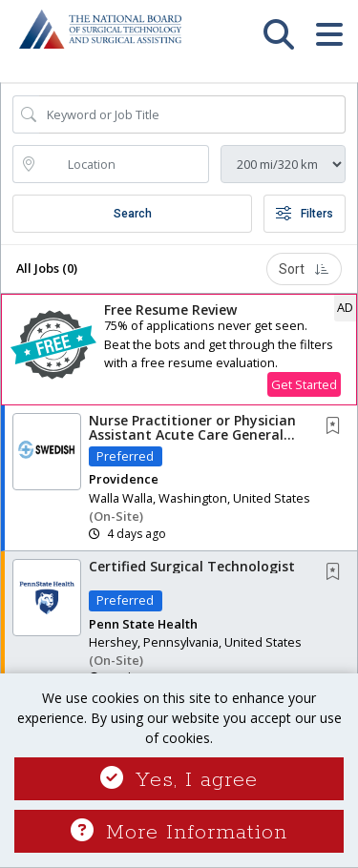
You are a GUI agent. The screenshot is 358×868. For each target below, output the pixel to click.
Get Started (304, 384)
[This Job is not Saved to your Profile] (337, 427)
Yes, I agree (179, 780)
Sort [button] (304, 269)
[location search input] (124, 164)
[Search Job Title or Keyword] (192, 114)
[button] (329, 43)
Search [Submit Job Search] (133, 214)
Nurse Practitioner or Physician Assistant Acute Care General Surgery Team (192, 435)
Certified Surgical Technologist (192, 566)
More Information (179, 832)
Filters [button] (305, 214)
